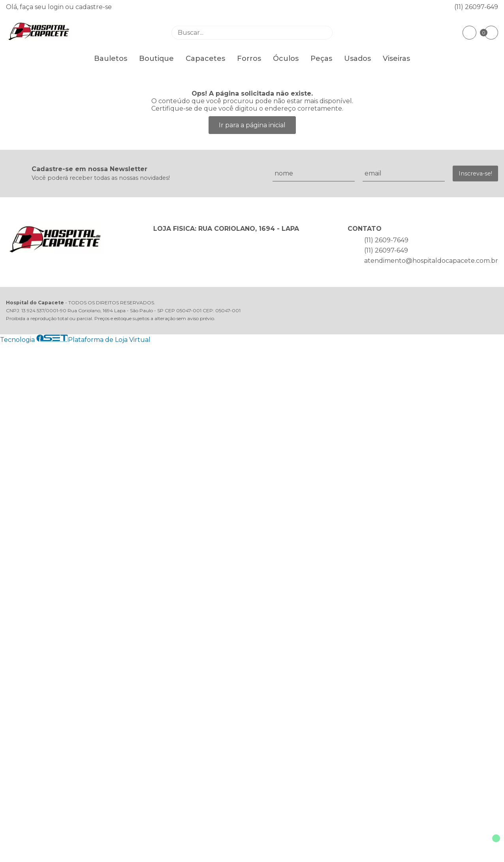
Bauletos (111, 58)
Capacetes (205, 58)
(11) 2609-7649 (386, 240)
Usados (357, 58)
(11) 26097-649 (476, 7)
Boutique (156, 58)
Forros (249, 58)
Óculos (286, 58)
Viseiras (396, 58)
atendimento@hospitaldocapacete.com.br (431, 261)
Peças (321, 58)
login (56, 7)
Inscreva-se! (475, 174)
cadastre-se (94, 7)
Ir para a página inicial (252, 125)
